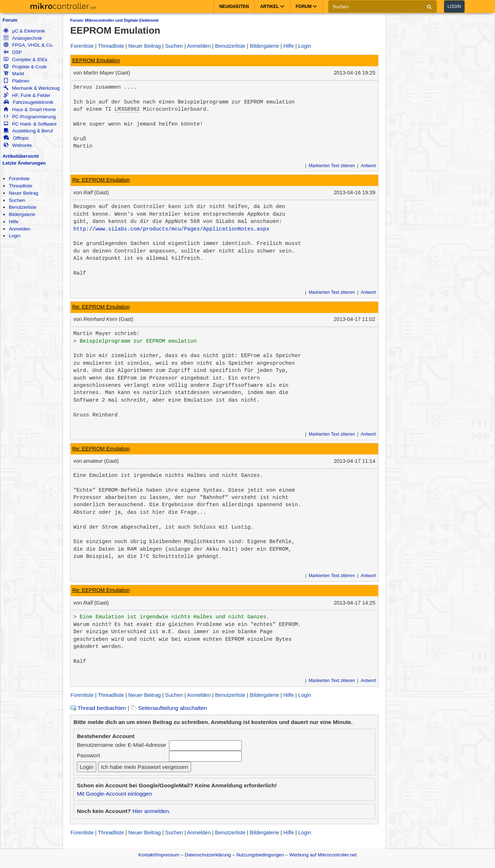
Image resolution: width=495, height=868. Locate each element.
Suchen (17, 200)
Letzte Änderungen (24, 163)
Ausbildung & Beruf (28, 131)
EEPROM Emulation (96, 60)
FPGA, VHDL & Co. (28, 45)
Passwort (88, 755)
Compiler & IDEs (25, 60)
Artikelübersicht (21, 156)
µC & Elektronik (24, 31)
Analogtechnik (23, 38)
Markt (14, 74)
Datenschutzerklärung (208, 855)
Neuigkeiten (234, 7)
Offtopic (16, 138)
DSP (13, 52)
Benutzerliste (22, 207)
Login (454, 7)
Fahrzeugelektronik (28, 102)
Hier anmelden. (151, 811)
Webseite (18, 145)
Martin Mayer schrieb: (107, 334)
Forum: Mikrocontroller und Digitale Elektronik (114, 20)
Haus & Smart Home (30, 109)
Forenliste (19, 179)
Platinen (16, 81)
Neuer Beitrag (23, 193)
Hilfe (13, 222)
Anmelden (19, 229)
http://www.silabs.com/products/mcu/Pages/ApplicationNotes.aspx (172, 229)
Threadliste (20, 186)
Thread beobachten (98, 708)
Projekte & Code (25, 67)
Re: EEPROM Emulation (101, 180)
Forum (10, 20)
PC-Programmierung (30, 117)
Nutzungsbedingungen (260, 855)
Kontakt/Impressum (159, 855)
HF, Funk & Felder (27, 95)
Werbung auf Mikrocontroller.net (323, 855)
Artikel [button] (272, 7)
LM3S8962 (127, 109)
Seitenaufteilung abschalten (169, 708)
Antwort (368, 166)
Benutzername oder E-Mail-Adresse (121, 745)
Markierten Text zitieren (332, 166)
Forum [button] (306, 7)
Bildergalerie (22, 214)
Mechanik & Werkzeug (31, 88)
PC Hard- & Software (30, 124)
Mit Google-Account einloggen (114, 794)
